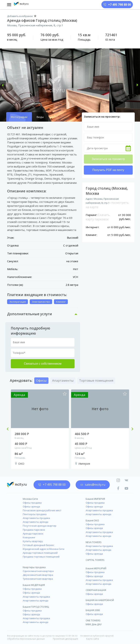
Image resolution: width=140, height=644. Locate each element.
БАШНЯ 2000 (93, 610)
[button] (3, 85)
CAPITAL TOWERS (95, 560)
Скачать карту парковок (98, 217)
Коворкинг (29, 537)
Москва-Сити (30, 499)
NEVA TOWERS (94, 542)
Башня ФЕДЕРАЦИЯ (34, 585)
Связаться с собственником (43, 364)
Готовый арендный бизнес (38, 545)
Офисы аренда (31, 506)
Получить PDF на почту (108, 170)
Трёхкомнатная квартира (38, 579)
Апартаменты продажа (36, 518)
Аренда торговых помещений (40, 553)
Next (131, 429)
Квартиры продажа (34, 567)
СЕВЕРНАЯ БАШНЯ (96, 590)
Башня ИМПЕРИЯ (95, 499)
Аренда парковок (33, 534)
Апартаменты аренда (36, 522)
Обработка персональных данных (26, 639)
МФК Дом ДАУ (94, 624)
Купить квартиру (33, 541)
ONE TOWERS (93, 620)
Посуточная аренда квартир (40, 526)
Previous (9, 429)
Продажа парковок (34, 530)
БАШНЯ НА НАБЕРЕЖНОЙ (100, 600)
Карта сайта (93, 639)
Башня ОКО (92, 520)
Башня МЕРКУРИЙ (96, 568)
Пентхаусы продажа (35, 514)
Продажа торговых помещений (41, 557)
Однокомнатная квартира (38, 571)
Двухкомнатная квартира (38, 575)
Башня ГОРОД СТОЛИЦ (36, 607)
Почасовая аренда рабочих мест (42, 510)
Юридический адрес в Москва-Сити (44, 549)
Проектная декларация (65, 639)
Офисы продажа (32, 503)
